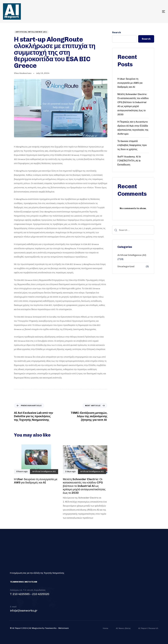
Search (116, 32)
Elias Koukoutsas (23, 73)
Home (105, 628)
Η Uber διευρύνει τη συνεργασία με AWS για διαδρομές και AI (130, 83)
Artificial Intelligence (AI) (31, 32)
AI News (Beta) (123, 628)
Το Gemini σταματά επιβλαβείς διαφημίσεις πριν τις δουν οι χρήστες (132, 145)
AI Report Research (148, 628)
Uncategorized (126, 266)
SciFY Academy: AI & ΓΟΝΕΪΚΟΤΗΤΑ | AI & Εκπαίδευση (129, 161)
